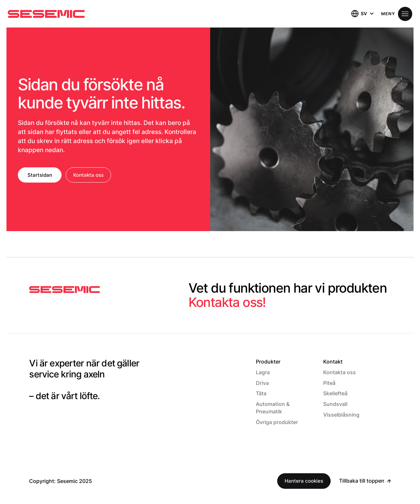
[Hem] (46, 14)
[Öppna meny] (397, 14)
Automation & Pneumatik (273, 408)
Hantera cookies (304, 481)
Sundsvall (335, 404)
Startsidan (40, 175)
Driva (262, 383)
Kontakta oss (88, 175)
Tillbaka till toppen (362, 481)
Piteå (329, 383)
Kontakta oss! (227, 302)
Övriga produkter (277, 422)
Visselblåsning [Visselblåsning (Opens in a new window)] (341, 415)
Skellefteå (335, 393)
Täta (261, 393)
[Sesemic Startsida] (64, 290)
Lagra (263, 372)
